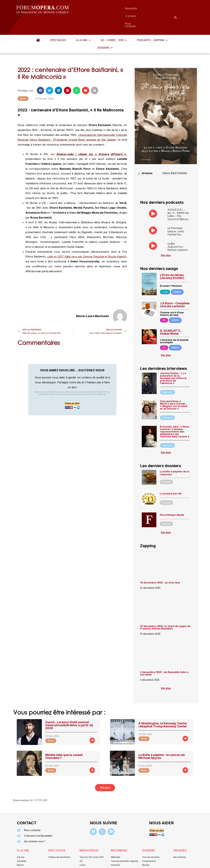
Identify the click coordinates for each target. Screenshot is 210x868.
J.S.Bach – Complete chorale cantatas (175, 289)
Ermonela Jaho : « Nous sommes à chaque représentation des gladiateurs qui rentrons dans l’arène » (175, 415)
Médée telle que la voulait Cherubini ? (64, 740)
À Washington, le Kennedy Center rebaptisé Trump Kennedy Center (163, 709)
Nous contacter (142, 9)
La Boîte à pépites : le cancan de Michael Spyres (162, 740)
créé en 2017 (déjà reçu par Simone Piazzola (76, 240)
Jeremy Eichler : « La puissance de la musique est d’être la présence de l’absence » (173, 362)
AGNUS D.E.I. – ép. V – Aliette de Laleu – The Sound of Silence (178, 198)
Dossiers (105, 32)
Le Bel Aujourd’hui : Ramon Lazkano (178, 231)
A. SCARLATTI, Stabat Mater (170, 316)
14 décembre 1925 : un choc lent (160, 566)
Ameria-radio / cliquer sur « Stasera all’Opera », (92, 138)
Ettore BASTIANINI (175, 157)
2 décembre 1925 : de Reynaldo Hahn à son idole (164, 657)
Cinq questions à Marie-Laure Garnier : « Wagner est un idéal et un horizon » (174, 389)
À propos (120, 9)
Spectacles (58, 24)
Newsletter (100, 9)
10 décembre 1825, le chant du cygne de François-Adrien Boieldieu (165, 611)
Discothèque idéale (172, 499)
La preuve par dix (171, 477)
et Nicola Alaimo (115, 240)
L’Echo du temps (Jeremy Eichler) (172, 260)
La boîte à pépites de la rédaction (174, 457)
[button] (83, 24)
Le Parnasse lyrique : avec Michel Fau (176, 215)
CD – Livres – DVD (114, 24)
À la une (83, 24)
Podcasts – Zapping (152, 24)
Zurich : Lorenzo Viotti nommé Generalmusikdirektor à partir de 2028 (69, 709)
